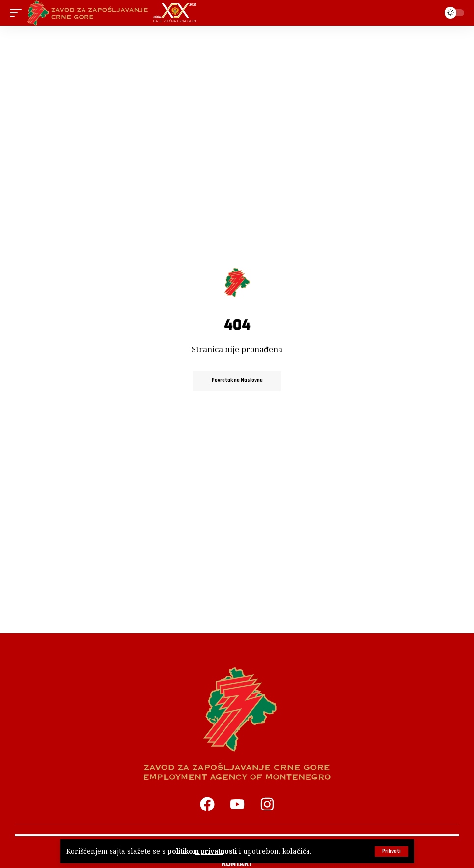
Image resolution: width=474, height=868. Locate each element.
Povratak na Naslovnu (237, 381)
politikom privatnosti (202, 852)
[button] (391, 852)
